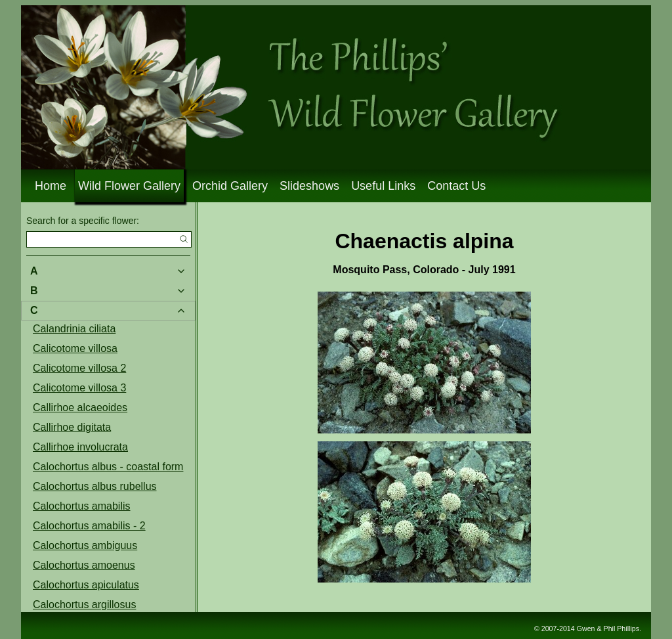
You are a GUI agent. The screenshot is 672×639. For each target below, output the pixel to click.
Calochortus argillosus (84, 605)
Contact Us (456, 186)
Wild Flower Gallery (129, 186)
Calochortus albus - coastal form (108, 467)
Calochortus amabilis (82, 506)
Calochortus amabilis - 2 (89, 526)
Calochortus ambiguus (85, 545)
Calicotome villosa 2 (79, 368)
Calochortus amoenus (84, 565)
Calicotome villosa (75, 348)
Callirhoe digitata (72, 427)
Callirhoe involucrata (80, 447)
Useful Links (383, 186)
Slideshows (309, 186)
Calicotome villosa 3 (79, 388)
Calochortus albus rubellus (95, 486)
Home (51, 186)
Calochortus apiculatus (86, 585)
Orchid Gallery (230, 186)
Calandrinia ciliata (74, 329)
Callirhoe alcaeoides (80, 408)
